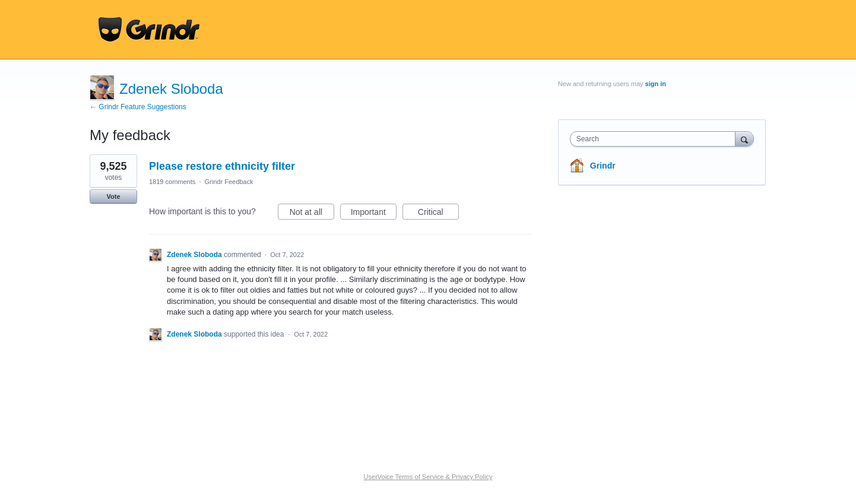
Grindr (603, 166)
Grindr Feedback (229, 182)
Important (374, 214)
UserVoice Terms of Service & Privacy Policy (428, 477)
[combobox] (656, 139)
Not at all (312, 214)
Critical (438, 214)
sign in (656, 84)
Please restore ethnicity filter (222, 166)
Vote (113, 196)
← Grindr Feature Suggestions (138, 107)
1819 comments (172, 182)
